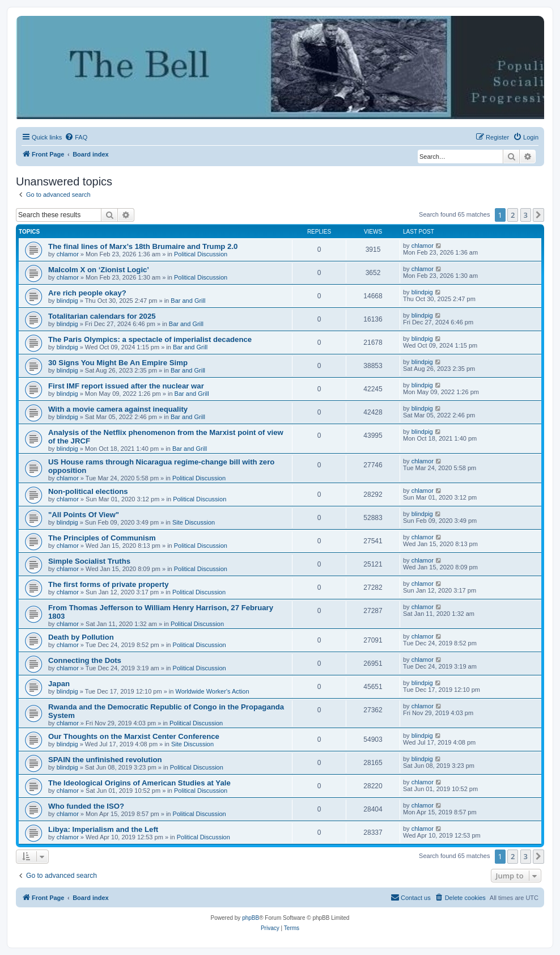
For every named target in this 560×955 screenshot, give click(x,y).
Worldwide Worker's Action (212, 691)
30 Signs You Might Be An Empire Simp (118, 363)
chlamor (68, 254)
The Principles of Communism (102, 538)
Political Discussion (201, 254)
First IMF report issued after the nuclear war (126, 386)
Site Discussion (194, 522)
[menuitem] (76, 137)
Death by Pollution (81, 637)
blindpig (67, 301)
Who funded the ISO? (86, 806)
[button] (538, 215)
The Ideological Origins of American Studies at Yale (139, 783)
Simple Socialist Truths (89, 561)
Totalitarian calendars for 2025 (102, 316)
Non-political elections (88, 491)
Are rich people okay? (87, 293)
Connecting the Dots (85, 660)
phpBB (251, 918)
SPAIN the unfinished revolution (105, 760)
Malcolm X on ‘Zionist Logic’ (99, 270)
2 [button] (513, 215)
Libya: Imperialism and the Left (103, 829)
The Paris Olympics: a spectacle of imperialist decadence (150, 339)
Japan (59, 684)
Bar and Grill (188, 301)
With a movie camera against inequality (118, 409)
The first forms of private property (109, 584)
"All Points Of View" (84, 515)
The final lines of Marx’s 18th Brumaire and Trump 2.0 (143, 246)
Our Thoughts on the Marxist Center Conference (134, 736)
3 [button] (526, 215)
